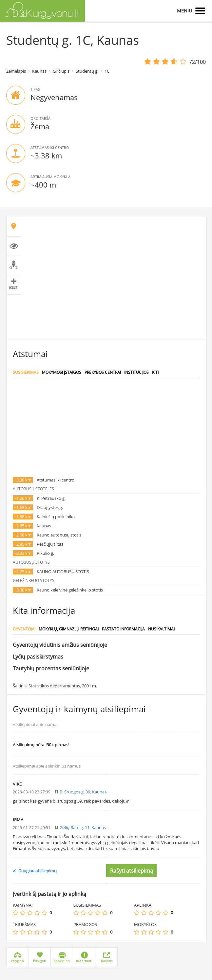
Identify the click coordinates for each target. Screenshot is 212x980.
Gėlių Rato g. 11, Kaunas (83, 827)
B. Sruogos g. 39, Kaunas (83, 792)
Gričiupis (61, 71)
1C (107, 71)
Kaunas (39, 71)
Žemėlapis (16, 71)
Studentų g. (87, 71)
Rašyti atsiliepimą (132, 871)
